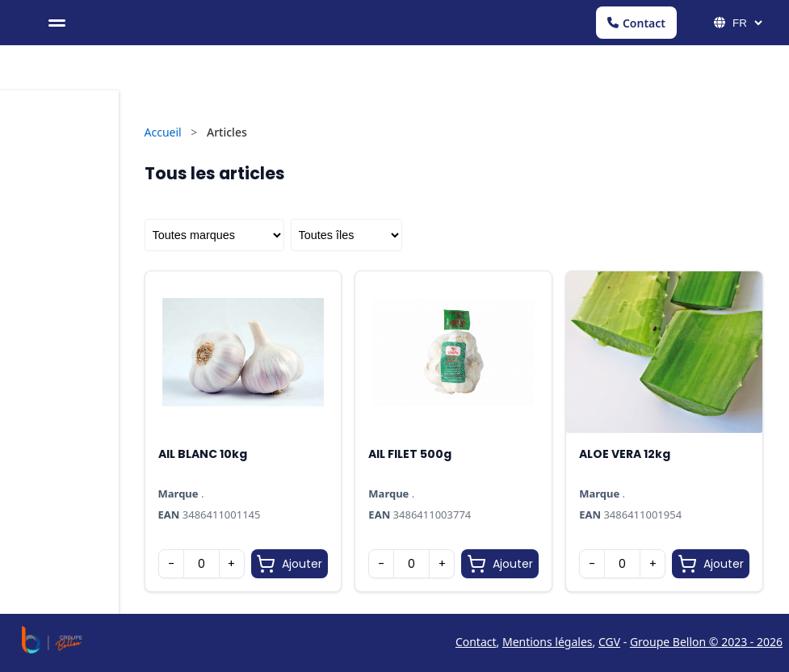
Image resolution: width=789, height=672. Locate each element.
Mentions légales (548, 642)
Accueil (163, 132)
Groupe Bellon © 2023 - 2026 (706, 642)
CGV (609, 642)
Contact (636, 23)
